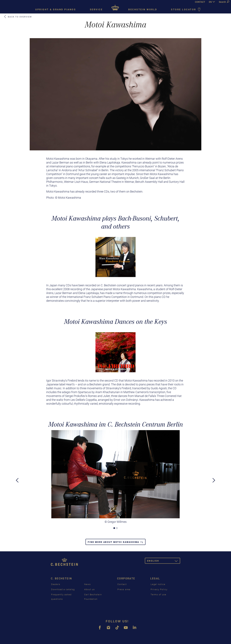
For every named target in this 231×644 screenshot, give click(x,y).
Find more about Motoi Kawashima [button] (115, 542)
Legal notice (158, 584)
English (164, 561)
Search (224, 2)
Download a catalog (63, 589)
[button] (17, 502)
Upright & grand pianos (56, 9)
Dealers (56, 584)
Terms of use (158, 595)
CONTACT (200, 2)
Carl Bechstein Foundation (93, 597)
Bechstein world (143, 9)
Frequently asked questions (61, 597)
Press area (124, 589)
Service (96, 9)
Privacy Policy (159, 589)
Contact (122, 584)
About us (90, 589)
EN (210, 2)
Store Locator (186, 10)
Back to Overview (18, 17)
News (88, 584)
